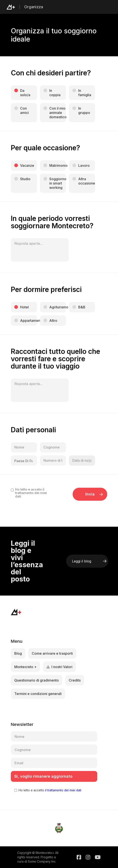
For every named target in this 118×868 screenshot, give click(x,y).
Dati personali (33, 430)
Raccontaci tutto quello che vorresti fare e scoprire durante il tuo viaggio (55, 359)
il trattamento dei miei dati (63, 790)
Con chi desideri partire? (51, 73)
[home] (15, 7)
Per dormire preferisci (46, 290)
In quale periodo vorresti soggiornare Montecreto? (52, 222)
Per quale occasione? (45, 148)
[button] (109, 7)
